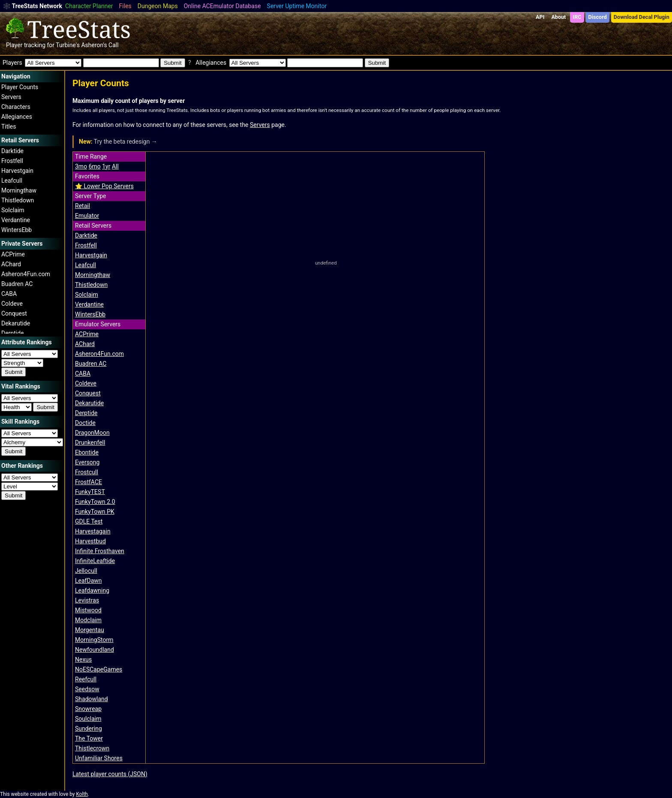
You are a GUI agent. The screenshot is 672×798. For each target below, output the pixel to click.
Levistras (87, 600)
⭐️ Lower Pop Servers (104, 186)
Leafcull (12, 181)
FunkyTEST (90, 492)
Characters (16, 107)
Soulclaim (88, 719)
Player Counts (20, 87)
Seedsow (87, 689)
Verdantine (16, 220)
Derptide (13, 333)
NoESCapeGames (99, 669)
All (115, 166)
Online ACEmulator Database (222, 6)
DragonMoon (92, 433)
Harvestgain (17, 171)
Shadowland (91, 699)
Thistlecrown (92, 748)
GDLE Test (89, 521)
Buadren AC (17, 284)
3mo (81, 166)
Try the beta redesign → (118, 142)
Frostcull (87, 472)
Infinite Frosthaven (100, 551)
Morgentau (90, 630)
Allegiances (17, 117)
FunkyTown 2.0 (95, 502)
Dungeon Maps (158, 6)
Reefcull (86, 679)
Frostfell (12, 161)
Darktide (12, 151)
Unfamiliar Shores (99, 758)
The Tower (89, 738)
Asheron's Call (100, 45)
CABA (9, 294)
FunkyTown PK (95, 512)
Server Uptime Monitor (297, 6)
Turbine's (68, 45)
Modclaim (88, 620)
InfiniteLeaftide (95, 561)
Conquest (14, 313)
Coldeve (12, 304)
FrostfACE (88, 482)
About (558, 17)
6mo (95, 166)
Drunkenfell (90, 443)
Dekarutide (16, 323)
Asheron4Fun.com (26, 274)
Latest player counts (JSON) (110, 774)
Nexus (83, 659)
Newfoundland (94, 650)
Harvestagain (93, 531)
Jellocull (86, 571)
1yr (106, 166)
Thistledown (18, 200)
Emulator (87, 216)
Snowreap (88, 709)
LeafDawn (88, 581)
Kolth (82, 794)
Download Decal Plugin (642, 17)
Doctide (85, 423)
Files (125, 6)
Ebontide (87, 452)
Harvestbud (90, 541)
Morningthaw (19, 190)
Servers (11, 97)
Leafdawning (92, 590)
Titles (9, 126)
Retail (82, 206)
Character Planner (89, 6)
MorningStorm (94, 640)
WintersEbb (16, 230)
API (540, 17)
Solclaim (13, 210)
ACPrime (13, 254)
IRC (577, 17)
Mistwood (88, 610)
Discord (598, 17)
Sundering (88, 729)
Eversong (87, 462)
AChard (11, 264)
